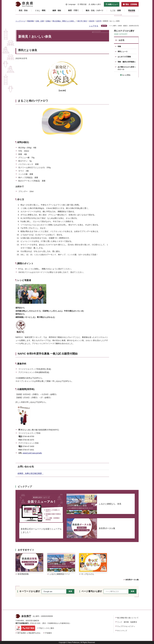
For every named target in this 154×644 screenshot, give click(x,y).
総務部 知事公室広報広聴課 (31, 473)
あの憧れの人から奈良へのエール (127, 68)
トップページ (20, 21)
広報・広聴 (40, 21)
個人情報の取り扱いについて (128, 618)
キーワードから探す (30, 591)
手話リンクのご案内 (47, 628)
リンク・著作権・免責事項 (127, 622)
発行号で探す (82, 21)
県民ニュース (123, 52)
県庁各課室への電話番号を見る (29, 633)
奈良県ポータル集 (132, 580)
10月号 (99, 21)
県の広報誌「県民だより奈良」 (64, 21)
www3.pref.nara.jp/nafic (32, 453)
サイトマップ (122, 631)
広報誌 (48, 21)
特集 (119, 46)
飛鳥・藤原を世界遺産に (127, 62)
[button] (71, 4)
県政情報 (30, 21)
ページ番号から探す (92, 591)
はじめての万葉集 (124, 57)
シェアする (94, 26)
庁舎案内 (48, 633)
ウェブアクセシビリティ (126, 626)
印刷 (105, 26)
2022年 (92, 21)
